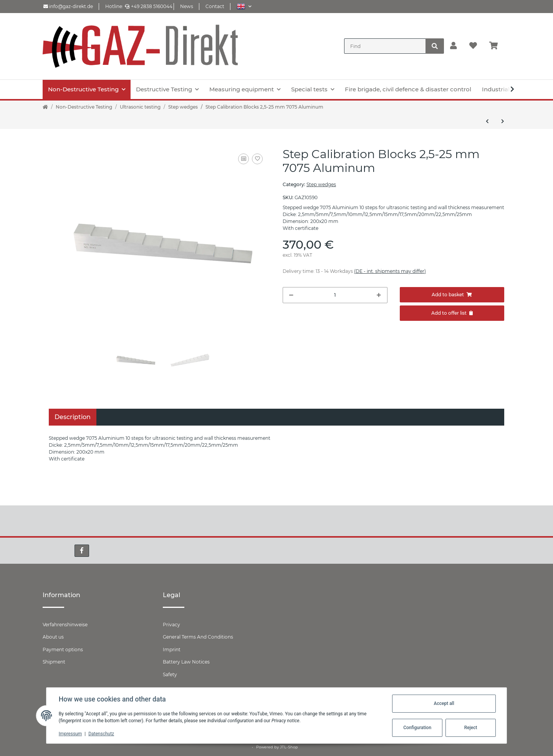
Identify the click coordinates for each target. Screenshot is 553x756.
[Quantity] (335, 295)
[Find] (385, 46)
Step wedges (321, 184)
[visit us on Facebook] (82, 551)
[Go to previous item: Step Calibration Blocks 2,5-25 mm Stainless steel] (487, 121)
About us (53, 637)
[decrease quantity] (291, 295)
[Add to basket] (452, 295)
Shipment (54, 662)
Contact (215, 6)
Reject (471, 728)
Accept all (444, 703)
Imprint (172, 650)
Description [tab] (73, 417)
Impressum (70, 734)
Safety (170, 674)
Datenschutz (101, 734)
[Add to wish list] (257, 159)
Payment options (63, 650)
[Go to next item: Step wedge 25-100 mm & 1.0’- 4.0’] (503, 121)
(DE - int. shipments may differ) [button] (390, 271)
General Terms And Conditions (198, 637)
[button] (244, 6)
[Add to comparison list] (243, 159)
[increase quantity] (379, 295)
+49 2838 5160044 (149, 6)
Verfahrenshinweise (65, 625)
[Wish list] (473, 46)
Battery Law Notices (186, 662)
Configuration (417, 728)
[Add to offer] (452, 313)
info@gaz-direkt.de (68, 6)
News (187, 6)
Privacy (171, 625)
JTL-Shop (289, 747)
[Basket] (497, 46)
